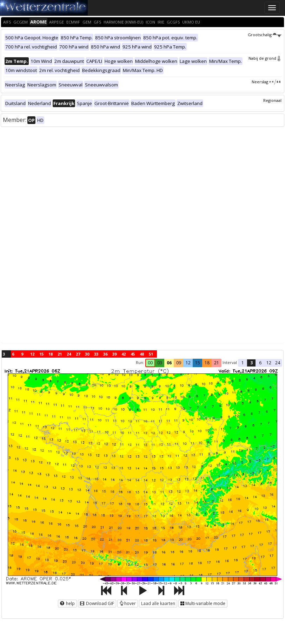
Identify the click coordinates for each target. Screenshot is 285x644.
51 (151, 354)
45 (133, 354)
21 (60, 354)
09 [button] (179, 363)
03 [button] (160, 363)
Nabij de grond (265, 58)
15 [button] (198, 363)
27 (78, 354)
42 (124, 354)
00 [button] (150, 363)
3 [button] (251, 363)
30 (87, 354)
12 (32, 354)
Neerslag (267, 82)
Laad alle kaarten (158, 603)
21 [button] (217, 363)
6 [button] (260, 363)
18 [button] (207, 363)
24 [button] (278, 363)
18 (51, 354)
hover (128, 603)
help (67, 603)
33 (96, 354)
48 (142, 354)
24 (69, 354)
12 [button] (188, 363)
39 (114, 354)
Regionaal (272, 100)
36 (105, 354)
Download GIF (97, 603)
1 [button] (243, 363)
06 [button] (169, 363)
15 (41, 354)
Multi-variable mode (203, 603)
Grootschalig (265, 35)
